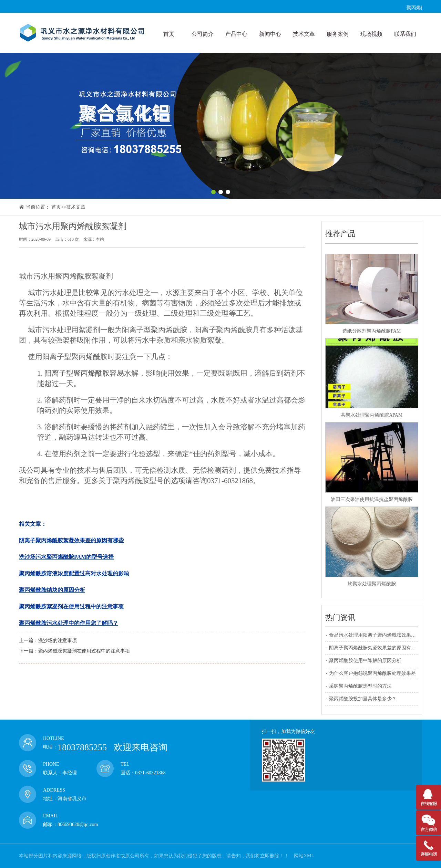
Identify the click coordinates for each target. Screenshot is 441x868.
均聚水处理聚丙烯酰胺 (372, 584)
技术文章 (76, 207)
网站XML (304, 856)
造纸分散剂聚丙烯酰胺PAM (372, 331)
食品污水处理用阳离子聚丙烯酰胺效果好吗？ (377, 635)
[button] (213, 192)
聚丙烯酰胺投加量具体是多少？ (363, 699)
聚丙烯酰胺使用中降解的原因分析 (365, 661)
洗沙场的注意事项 (58, 641)
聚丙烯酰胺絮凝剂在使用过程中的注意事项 (84, 651)
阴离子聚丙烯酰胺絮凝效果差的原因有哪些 (375, 648)
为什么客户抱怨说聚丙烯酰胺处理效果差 (372, 673)
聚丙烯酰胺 (169, 330)
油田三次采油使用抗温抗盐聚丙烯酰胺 (372, 499)
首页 (56, 207)
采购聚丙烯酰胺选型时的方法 (360, 686)
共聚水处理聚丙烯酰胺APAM (372, 415)
